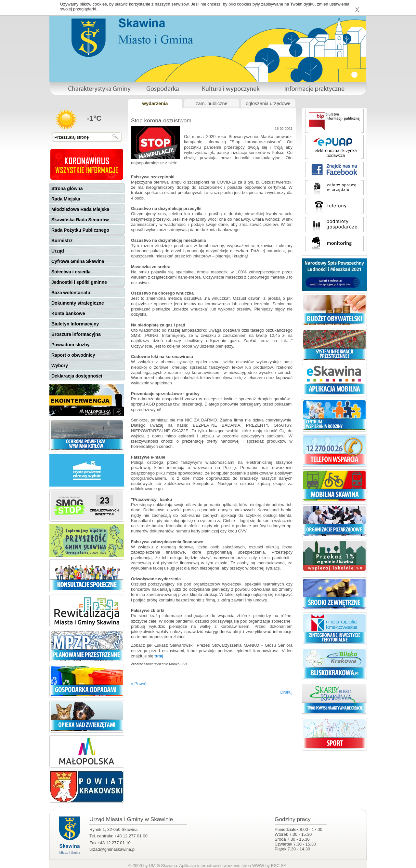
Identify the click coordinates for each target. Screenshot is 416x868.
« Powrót (139, 684)
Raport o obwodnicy (73, 355)
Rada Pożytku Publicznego (80, 230)
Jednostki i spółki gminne (79, 282)
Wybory (60, 365)
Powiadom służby (70, 345)
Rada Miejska (66, 199)
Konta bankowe (68, 313)
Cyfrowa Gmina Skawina (78, 261)
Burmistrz (62, 241)
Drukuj (286, 692)
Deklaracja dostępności (77, 376)
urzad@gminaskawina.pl (112, 849)
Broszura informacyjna (76, 334)
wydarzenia (155, 103)
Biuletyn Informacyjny (75, 324)
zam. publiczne (212, 103)
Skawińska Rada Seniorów (80, 220)
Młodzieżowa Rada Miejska (80, 209)
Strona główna (67, 188)
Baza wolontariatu (71, 293)
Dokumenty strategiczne (78, 303)
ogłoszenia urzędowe (268, 103)
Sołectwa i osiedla (71, 272)
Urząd (58, 251)
